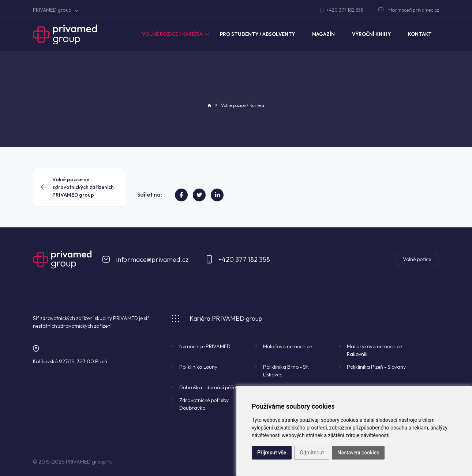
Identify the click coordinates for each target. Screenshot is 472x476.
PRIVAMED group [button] (56, 10)
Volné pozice (417, 259)
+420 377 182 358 (342, 10)
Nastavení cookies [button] (358, 453)
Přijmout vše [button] (272, 453)
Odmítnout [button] (312, 453)
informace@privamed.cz (409, 10)
